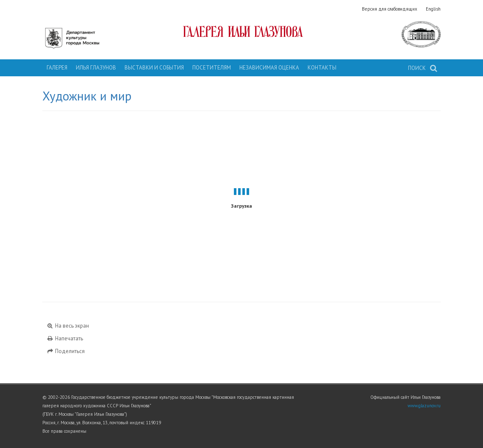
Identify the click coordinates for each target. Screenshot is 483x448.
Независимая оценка (269, 68)
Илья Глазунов (96, 68)
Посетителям (212, 68)
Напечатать (65, 338)
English (433, 9)
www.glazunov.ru (424, 406)
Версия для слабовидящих (390, 9)
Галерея (57, 68)
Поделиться (66, 351)
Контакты (322, 68)
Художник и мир (87, 96)
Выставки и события (154, 68)
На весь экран (68, 326)
